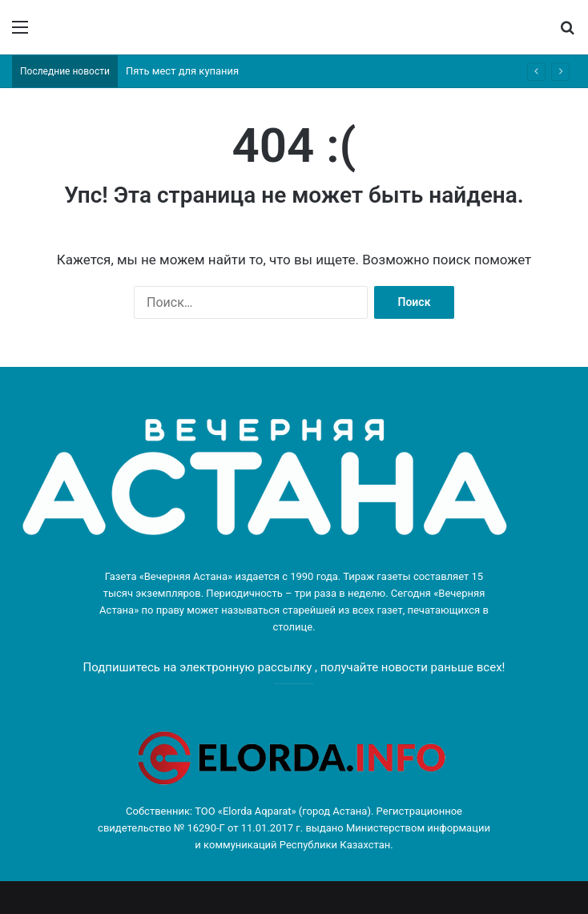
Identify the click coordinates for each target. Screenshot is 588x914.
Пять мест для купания (182, 71)
